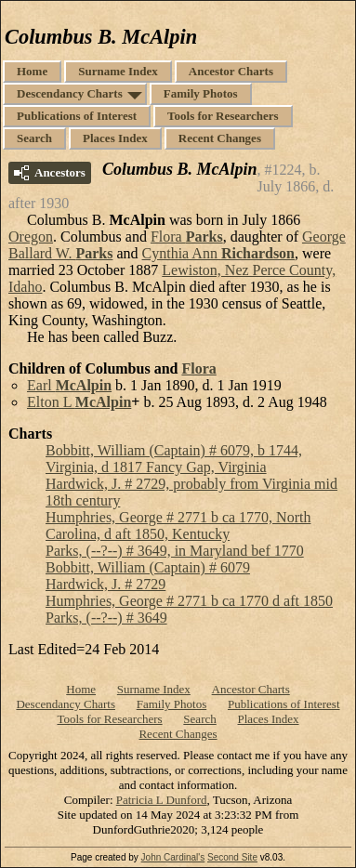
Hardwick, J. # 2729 (105, 584)
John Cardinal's (173, 857)
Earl (69, 385)
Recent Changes (220, 138)
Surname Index (118, 71)
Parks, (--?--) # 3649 (106, 618)
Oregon (31, 237)
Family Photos (201, 93)
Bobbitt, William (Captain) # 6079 (148, 567)
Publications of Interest (77, 116)
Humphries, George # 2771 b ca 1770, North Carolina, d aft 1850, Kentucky (178, 526)
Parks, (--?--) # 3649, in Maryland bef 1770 (175, 551)
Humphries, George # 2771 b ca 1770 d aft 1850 (189, 601)
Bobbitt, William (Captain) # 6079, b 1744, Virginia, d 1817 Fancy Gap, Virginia (174, 459)
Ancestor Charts (231, 71)
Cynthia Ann (218, 253)
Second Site (232, 857)
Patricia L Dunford (162, 800)
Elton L (79, 402)
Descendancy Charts (70, 93)
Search (34, 138)
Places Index (115, 138)
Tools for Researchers (223, 116)
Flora (187, 237)
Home (32, 71)
